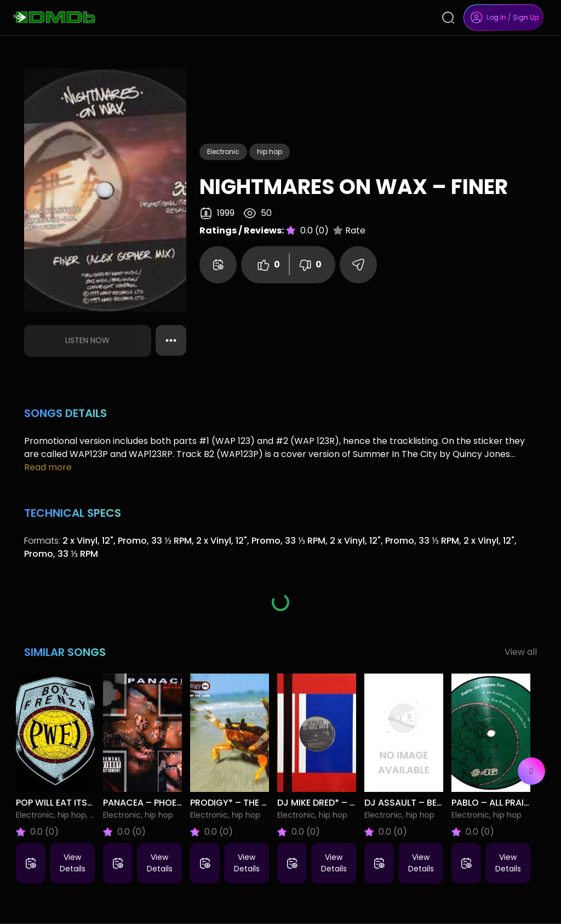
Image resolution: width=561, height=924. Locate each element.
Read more (48, 467)
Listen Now (87, 340)
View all (521, 652)
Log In (496, 17)
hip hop (270, 152)
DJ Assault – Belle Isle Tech (428, 803)
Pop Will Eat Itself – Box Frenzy (89, 803)
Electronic (223, 152)
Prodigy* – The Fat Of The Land (262, 803)
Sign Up (526, 17)
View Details (73, 863)
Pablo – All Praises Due (505, 803)
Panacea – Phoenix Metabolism (176, 803)
